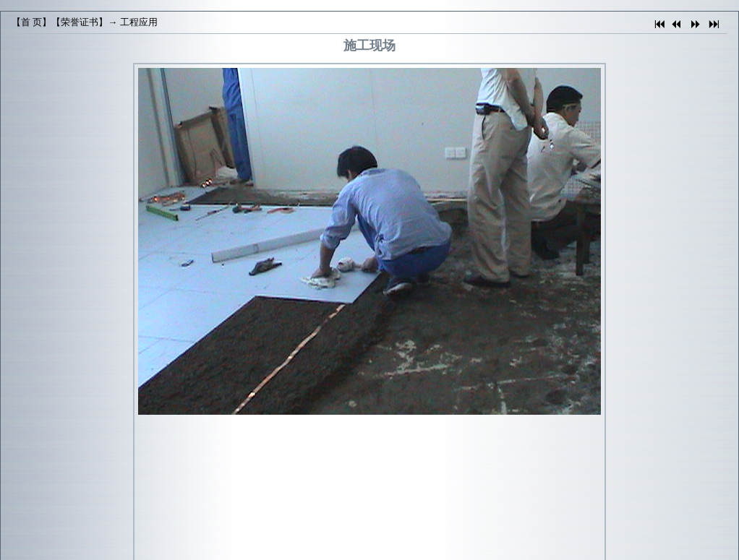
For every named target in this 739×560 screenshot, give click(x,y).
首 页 (31, 22)
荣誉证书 (80, 22)
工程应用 (139, 22)
